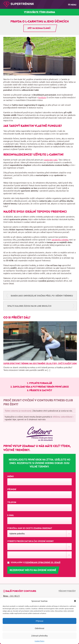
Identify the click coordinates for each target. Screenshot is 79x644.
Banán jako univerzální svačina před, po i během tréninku (42, 296)
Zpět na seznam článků (39, 28)
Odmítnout (39, 628)
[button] (75, 601)
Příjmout (40, 621)
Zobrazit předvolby (39, 636)
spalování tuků (51, 160)
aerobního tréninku (60, 240)
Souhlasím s (36, 562)
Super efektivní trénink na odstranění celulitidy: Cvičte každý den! (40, 363)
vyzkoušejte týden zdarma (39, 12)
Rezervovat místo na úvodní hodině (33, 570)
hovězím (42, 97)
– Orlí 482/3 (12, 596)
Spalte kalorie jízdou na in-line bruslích (29, 306)
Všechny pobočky (67, 591)
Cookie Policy (39, 641)
